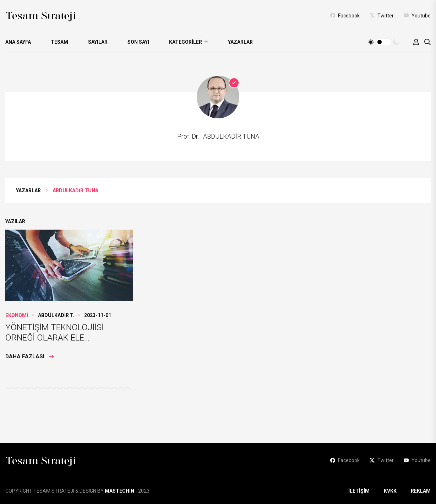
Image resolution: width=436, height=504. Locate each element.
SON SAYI (138, 42)
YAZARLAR (240, 42)
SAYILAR (98, 42)
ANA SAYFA (18, 42)
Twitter (382, 15)
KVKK (390, 491)
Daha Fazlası (30, 356)
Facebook (345, 15)
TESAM (59, 42)
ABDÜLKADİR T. (56, 315)
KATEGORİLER (186, 42)
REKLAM (421, 491)
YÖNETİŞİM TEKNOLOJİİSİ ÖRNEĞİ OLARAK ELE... (54, 333)
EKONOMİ (17, 315)
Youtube (417, 15)
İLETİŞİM (359, 491)
